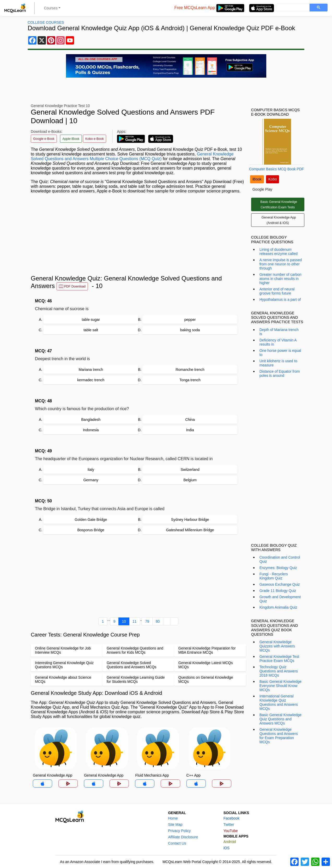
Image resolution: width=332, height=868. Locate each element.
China (190, 420)
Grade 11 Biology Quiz (278, 591)
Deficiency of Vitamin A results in (278, 342)
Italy (91, 470)
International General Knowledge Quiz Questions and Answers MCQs (279, 702)
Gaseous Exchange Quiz (280, 584)
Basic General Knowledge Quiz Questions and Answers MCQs (280, 719)
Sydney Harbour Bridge (190, 520)
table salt (91, 330)
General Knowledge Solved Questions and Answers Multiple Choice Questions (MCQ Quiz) (132, 156)
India (190, 430)
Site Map (175, 825)
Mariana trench (91, 370)
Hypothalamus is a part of (280, 299)
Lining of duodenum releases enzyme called (279, 252)
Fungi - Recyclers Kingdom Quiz (274, 576)
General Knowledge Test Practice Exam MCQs (279, 659)
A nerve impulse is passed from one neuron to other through (281, 264)
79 (147, 621)
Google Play (262, 189)
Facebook (231, 818)
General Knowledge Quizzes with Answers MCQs (277, 646)
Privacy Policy (179, 831)
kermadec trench (91, 380)
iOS (227, 848)
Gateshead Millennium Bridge (190, 530)
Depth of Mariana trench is (279, 332)
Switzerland (190, 470)
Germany (91, 480)
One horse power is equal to (280, 353)
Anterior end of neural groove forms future (277, 291)
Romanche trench (190, 370)
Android (230, 842)
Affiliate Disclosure (183, 837)
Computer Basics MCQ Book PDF (277, 169)
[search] (292, 8)
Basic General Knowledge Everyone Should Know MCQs (280, 686)
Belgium (190, 480)
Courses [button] (51, 8)
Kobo (273, 179)
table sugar (91, 320)
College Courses (46, 22)
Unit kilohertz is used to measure (278, 363)
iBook (257, 179)
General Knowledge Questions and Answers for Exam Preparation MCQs (279, 736)
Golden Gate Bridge (91, 520)
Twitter (229, 825)
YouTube (231, 831)
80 (158, 621)
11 (135, 621)
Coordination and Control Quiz (280, 559)
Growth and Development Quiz (280, 599)
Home (173, 818)
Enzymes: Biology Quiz (278, 568)
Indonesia (91, 430)
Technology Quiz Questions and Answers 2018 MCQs (279, 671)
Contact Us (177, 843)
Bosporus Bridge (91, 530)
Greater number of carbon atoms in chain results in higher (280, 279)
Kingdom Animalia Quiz (278, 607)
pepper (190, 320)
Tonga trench (190, 380)
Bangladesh (91, 420)
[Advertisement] (138, 234)
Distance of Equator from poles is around (280, 373)
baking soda (190, 330)
